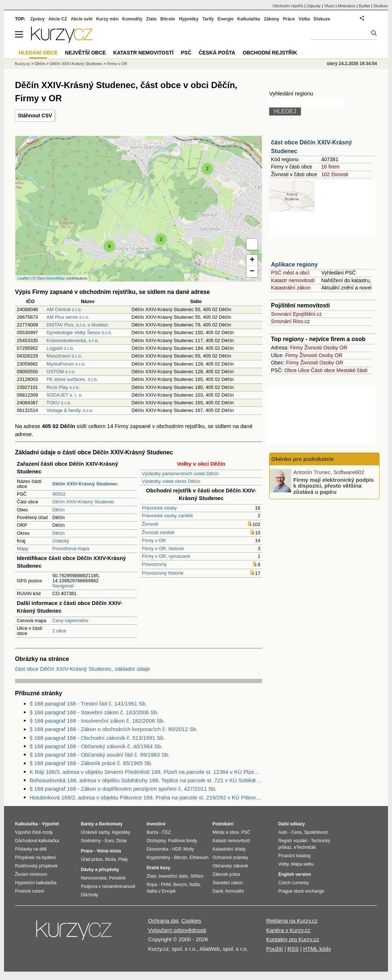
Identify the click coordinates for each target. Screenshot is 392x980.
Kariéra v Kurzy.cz (288, 930)
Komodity (132, 19)
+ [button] (252, 260)
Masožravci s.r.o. (64, 356)
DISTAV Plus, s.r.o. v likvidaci (77, 325)
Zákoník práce (226, 874)
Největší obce (86, 53)
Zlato (152, 19)
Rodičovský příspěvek (36, 866)
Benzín (180, 885)
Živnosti (150, 524)
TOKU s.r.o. (59, 403)
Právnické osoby (159, 508)
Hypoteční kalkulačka (36, 883)
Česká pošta (217, 53)
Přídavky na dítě (31, 849)
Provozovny (154, 564)
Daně (218, 891)
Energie (226, 19)
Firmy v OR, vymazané (166, 556)
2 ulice (59, 631)
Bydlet (364, 6)
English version (295, 874)
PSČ (186, 53)
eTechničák (305, 847)
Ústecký (61, 541)
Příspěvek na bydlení (35, 858)
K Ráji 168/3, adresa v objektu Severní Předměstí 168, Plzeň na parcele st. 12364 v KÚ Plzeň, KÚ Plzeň (146, 772)
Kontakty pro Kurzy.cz (293, 939)
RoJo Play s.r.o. (63, 387)
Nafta (195, 885)
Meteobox (347, 6)
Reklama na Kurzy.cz (292, 921)
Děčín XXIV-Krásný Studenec (83, 502)
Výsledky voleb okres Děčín (171, 481)
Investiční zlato (173, 876)
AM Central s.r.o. (64, 309)
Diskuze (322, 19)
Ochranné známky (230, 858)
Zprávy (37, 19)
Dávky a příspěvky (100, 870)
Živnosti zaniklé (158, 532)
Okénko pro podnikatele (303, 459)
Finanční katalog (294, 856)
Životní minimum (31, 874)
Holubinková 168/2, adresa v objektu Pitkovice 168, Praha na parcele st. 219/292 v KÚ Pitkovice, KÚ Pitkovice (146, 797)
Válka (304, 19)
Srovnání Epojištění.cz (296, 314)
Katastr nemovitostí (293, 280)
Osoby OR (335, 348)
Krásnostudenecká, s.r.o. (73, 340)
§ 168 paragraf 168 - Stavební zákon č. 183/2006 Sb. (94, 712)
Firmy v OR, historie (163, 548)
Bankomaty (111, 824)
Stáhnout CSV (35, 116)
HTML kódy (317, 949)
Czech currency (293, 883)
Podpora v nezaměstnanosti (108, 886)
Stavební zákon (228, 883)
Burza (152, 832)
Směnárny (91, 841)
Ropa (152, 885)
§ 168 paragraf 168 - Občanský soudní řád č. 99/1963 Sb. (100, 755)
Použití (275, 949)
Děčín (59, 510)
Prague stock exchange (301, 891)
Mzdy (189, 849)
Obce (291, 370)
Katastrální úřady (229, 849)
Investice (156, 824)
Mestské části (352, 370)
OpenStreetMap (51, 278)
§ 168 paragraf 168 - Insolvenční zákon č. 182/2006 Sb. (97, 721)
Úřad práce (92, 859)
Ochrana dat (163, 921)
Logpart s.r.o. (60, 348)
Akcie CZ (58, 19)
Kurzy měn (107, 19)
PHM (166, 885)
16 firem (330, 167)
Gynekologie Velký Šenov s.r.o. (79, 332)
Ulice (304, 370)
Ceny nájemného (70, 620)
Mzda (110, 859)
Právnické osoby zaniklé (167, 516)
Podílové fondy (182, 841)
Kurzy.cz (22, 64)
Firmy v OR (154, 540)
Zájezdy (314, 6)
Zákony (271, 19)
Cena (296, 832)
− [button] (252, 272)
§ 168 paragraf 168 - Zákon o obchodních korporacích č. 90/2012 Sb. (114, 729)
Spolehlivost (316, 832)
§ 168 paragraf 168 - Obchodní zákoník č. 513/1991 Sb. (97, 738)
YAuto (329, 6)
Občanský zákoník (230, 866)
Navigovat (63, 586)
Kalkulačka (249, 19)
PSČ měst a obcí (290, 273)
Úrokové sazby (95, 832)
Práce (289, 19)
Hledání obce (38, 53)
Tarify (208, 19)
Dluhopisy (156, 841)
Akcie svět (82, 19)
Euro (109, 841)
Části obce (323, 370)
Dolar (122, 841)
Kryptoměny (158, 858)
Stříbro (197, 876)
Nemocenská (94, 878)
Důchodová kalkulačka (37, 841)
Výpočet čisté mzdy (34, 832)
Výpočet (50, 824)
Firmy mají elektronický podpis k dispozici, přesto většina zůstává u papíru (333, 485)
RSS (293, 949)
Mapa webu (302, 864)
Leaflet (23, 278)
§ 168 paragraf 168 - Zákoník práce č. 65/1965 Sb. (91, 763)
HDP (177, 849)
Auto (283, 832)
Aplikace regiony (294, 264)
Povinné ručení (30, 891)
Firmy (296, 348)
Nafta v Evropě (161, 891)
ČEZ (166, 832)
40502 (59, 494)
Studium (381, 6)
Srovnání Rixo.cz (290, 321)
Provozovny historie (163, 573)
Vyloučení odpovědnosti (177, 930)
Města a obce (226, 832)
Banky (87, 824)
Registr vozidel (293, 841)
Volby (283, 864)
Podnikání (223, 824)
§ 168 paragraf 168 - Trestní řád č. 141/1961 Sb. (88, 703)
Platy (123, 859)
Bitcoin (168, 19)
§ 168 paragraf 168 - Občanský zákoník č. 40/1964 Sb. (96, 746)
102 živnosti (335, 174)
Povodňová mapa (71, 548)
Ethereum (199, 858)
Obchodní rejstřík (288, 6)
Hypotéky (189, 19)
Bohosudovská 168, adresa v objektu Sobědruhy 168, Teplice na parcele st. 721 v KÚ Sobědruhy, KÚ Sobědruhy (146, 780)
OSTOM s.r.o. (61, 372)
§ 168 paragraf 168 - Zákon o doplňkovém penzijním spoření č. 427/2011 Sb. (123, 789)
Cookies (191, 921)
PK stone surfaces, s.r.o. (72, 379)
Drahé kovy (159, 868)
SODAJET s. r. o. (65, 395)
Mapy (23, 548)
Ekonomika (157, 849)
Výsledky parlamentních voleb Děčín (180, 474)
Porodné (117, 878)
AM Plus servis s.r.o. (68, 317)
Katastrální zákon (291, 288)
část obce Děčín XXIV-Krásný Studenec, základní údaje (82, 669)
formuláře (235, 891)
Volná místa (109, 851)
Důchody (89, 895)
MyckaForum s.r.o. (66, 364)
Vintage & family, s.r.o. (70, 410)
